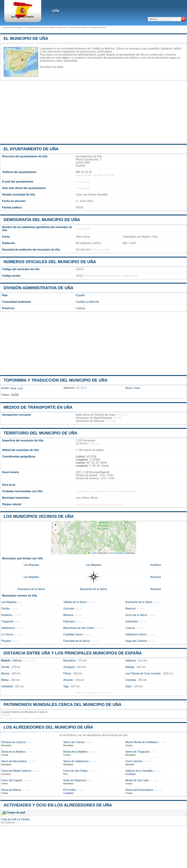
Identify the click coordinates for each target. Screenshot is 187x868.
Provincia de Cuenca (78, 27)
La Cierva (7, 634)
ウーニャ (82, 388)
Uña (56, 11)
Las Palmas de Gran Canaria (143, 673)
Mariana (68, 615)
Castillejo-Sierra (73, 634)
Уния (137, 388)
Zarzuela (69, 609)
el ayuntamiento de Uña (31, 149)
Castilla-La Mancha (87, 302)
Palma (67, 673)
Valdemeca (8, 628)
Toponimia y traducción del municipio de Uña (56, 380)
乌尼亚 (15, 395)
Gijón (129, 686)
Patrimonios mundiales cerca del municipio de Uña (62, 704)
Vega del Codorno (136, 641)
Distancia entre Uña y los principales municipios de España (73, 653)
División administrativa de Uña (39, 288)
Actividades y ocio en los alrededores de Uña (58, 805)
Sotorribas (132, 621)
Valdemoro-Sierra (136, 634)
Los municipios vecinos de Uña (39, 516)
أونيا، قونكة (16, 388)
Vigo (66, 686)
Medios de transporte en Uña (38, 407)
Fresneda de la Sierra (76, 641)
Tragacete (7, 621)
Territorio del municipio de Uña (40, 433)
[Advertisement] (93, 112)
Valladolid (7, 686)
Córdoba (131, 680)
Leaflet (92, 553)
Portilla (5, 609)
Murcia (5, 673)
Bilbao (5, 680)
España (80, 295)
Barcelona (69, 661)
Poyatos (6, 641)
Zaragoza (69, 667)
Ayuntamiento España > (14, 27)
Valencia (131, 661)
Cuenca (80, 308)
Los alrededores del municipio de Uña (48, 727)
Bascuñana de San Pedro (79, 628)
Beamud (156, 577)
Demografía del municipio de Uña (42, 220)
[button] (56, 525)
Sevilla (5, 667)
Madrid (6, 661)
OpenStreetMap (117, 553)
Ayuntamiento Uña (98, 27)
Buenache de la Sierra (31, 589)
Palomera (69, 621)
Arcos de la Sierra (136, 615)
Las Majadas (31, 565)
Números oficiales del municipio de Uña (50, 262)
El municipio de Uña (26, 38)
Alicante (68, 680)
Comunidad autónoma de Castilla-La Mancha (45, 27)
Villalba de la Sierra (75, 602)
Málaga (130, 667)
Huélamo (156, 565)
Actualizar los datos (52, 67)
